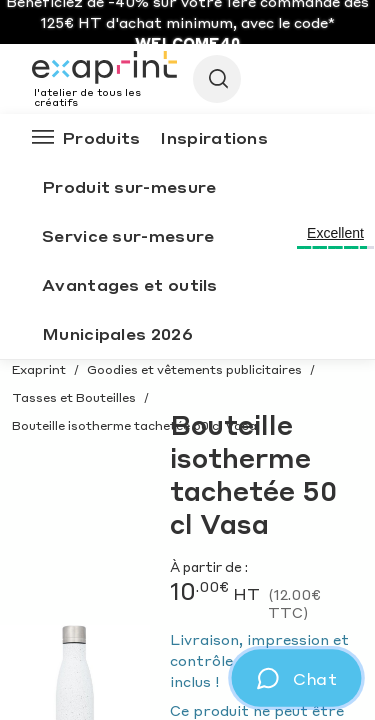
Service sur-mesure (128, 235)
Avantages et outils (130, 284)
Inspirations (214, 137)
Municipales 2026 (117, 333)
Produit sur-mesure (129, 186)
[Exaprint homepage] (104, 69)
